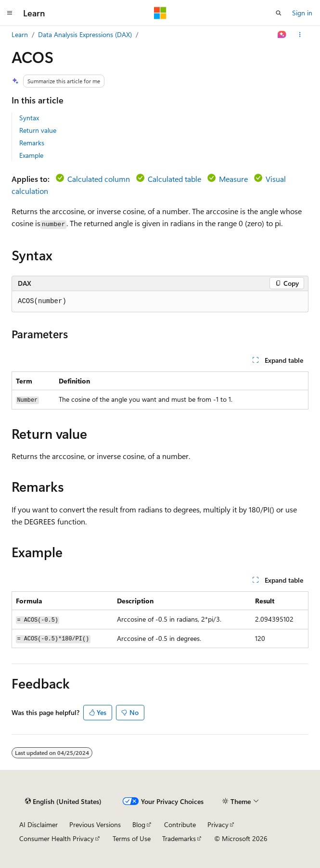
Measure (233, 179)
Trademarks (179, 838)
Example (31, 155)
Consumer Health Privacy (57, 838)
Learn (20, 34)
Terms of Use (132, 838)
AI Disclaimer (38, 824)
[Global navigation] (10, 13)
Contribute (180, 824)
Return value (38, 130)
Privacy (218, 824)
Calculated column (99, 179)
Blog (139, 824)
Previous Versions (95, 824)
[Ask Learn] (282, 35)
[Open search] (279, 13)
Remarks (32, 143)
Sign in (302, 13)
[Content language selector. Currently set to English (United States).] (63, 801)
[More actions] (300, 35)
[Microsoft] (160, 13)
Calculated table (174, 179)
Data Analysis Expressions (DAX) (85, 34)
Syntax (29, 118)
